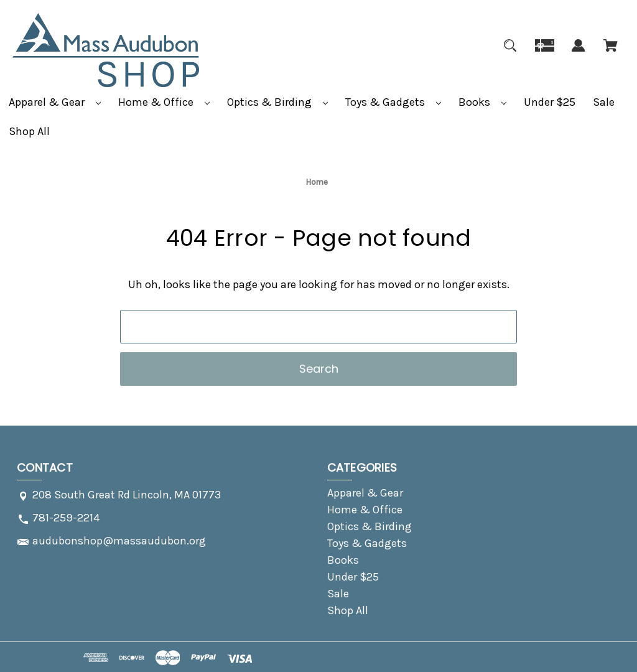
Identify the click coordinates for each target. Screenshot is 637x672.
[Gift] (545, 53)
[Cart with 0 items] (611, 53)
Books (482, 102)
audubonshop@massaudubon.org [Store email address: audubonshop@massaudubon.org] (119, 541)
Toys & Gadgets (393, 102)
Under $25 (550, 102)
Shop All (29, 131)
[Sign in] (579, 53)
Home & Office (164, 102)
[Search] (510, 53)
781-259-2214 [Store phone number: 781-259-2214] (66, 518)
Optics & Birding (277, 102)
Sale (604, 102)
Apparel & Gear (55, 102)
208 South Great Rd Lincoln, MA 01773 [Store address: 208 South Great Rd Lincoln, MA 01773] (127, 495)
